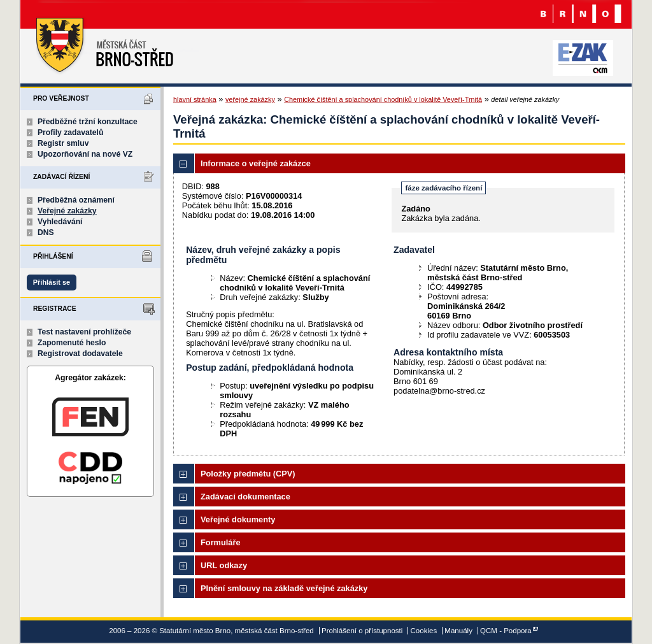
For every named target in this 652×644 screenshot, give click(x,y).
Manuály (458, 631)
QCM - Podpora (506, 631)
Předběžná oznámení (76, 200)
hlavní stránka (195, 99)
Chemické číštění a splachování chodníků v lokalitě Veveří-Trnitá (383, 99)
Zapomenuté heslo (72, 343)
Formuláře (221, 542)
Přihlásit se (52, 282)
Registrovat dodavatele (80, 354)
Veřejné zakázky (67, 211)
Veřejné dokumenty (238, 519)
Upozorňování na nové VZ (85, 154)
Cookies (424, 631)
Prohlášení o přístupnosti (362, 631)
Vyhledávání (60, 222)
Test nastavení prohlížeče (84, 332)
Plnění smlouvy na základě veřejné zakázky (284, 588)
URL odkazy (224, 565)
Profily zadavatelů (70, 132)
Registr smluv (63, 143)
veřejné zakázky (250, 99)
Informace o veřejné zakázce (256, 163)
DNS (46, 233)
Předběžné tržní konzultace (88, 122)
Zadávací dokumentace (245, 497)
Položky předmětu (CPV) (248, 474)
